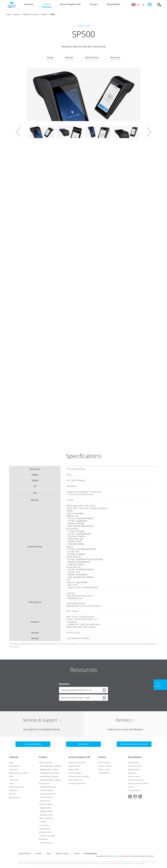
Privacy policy (91, 853)
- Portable (43, 822)
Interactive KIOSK (45, 832)
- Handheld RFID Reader (48, 787)
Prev (18, 132)
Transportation (15, 766)
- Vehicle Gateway (45, 843)
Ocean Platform (104, 773)
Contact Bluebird (134, 790)
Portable (44, 14)
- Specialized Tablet (46, 815)
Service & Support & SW (79, 757)
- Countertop (44, 825)
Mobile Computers (46, 763)
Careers (131, 787)
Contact (77, 853)
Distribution (14, 769)
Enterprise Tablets (46, 804)
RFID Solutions (44, 783)
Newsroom (132, 773)
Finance (12, 783)
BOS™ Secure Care (76, 780)
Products (17, 14)
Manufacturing (14, 797)
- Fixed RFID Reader (46, 790)
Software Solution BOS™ (77, 783)
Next (149, 132)
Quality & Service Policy (77, 763)
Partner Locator (104, 769)
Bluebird (113, 856)
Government (14, 780)
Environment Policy (135, 766)
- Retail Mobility (44, 829)
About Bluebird (135, 757)
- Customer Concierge (47, 836)
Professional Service (17, 787)
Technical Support (75, 773)
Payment (12, 794)
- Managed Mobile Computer (49, 773)
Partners (102, 757)
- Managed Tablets (46, 811)
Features (69, 57)
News (49, 853)
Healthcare (13, 790)
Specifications (92, 57)
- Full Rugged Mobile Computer (50, 766)
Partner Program (104, 763)
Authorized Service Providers (79, 776)
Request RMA (74, 769)
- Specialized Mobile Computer (50, 780)
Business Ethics (134, 769)
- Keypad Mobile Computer (49, 776)
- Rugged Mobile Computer (49, 769)
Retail (11, 763)
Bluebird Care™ (74, 766)
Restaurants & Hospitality (18, 773)
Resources (115, 57)
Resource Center (62, 853)
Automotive (43, 839)
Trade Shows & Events (136, 780)
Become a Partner (105, 766)
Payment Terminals (31, 14)
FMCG (11, 776)
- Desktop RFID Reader (47, 794)
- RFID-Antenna (44, 801)
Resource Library (134, 776)
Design (50, 57)
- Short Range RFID (46, 797)
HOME (8, 14)
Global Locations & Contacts (138, 783)
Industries (14, 757)
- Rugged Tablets (45, 808)
